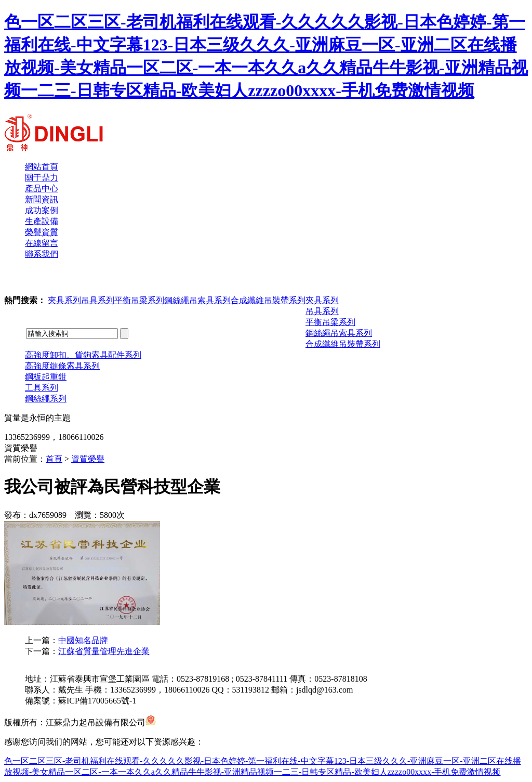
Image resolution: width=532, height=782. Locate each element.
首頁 (54, 459)
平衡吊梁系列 (139, 300)
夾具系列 (64, 300)
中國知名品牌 (83, 640)
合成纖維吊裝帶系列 (268, 300)
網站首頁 (42, 167)
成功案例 (42, 210)
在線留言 (42, 243)
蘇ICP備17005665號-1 (97, 701)
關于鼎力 (42, 178)
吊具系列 (98, 300)
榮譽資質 (42, 232)
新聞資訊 (42, 199)
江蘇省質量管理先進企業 (104, 651)
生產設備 (42, 221)
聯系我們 (42, 254)
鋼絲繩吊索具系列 (197, 300)
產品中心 (42, 188)
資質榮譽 (88, 459)
